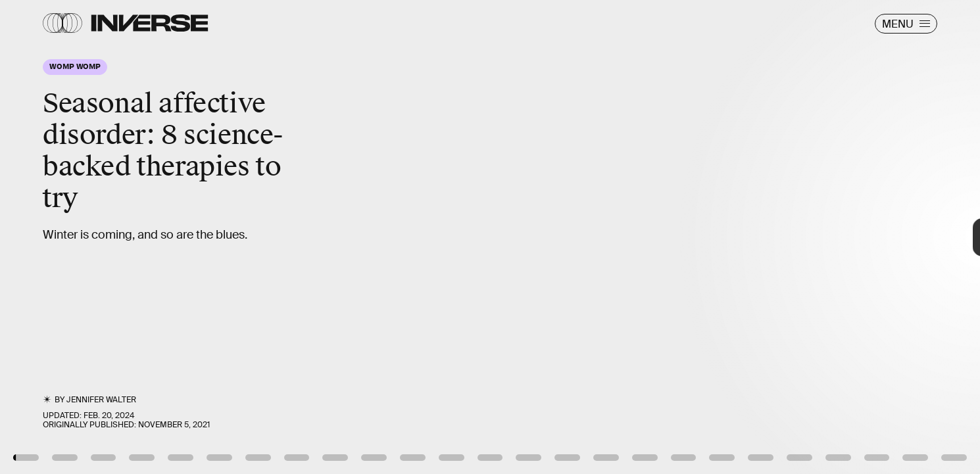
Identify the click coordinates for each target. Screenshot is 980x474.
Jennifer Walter (101, 400)
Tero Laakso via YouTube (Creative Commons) (877, 434)
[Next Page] (652, 237)
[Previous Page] (162, 237)
